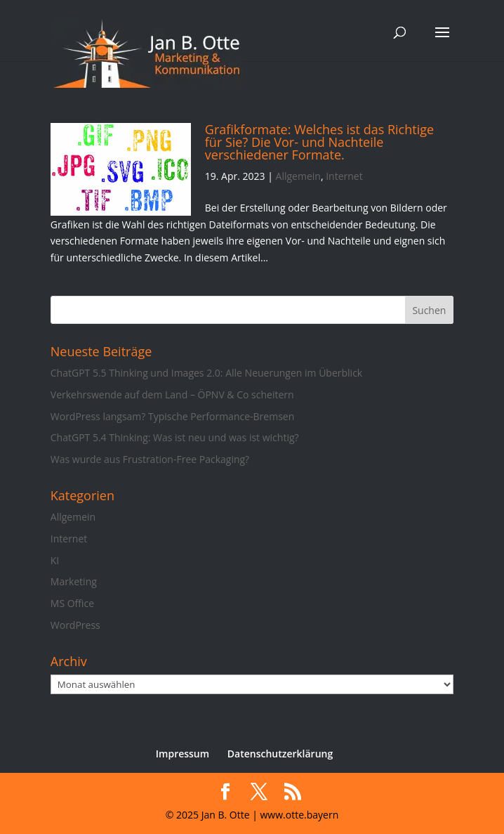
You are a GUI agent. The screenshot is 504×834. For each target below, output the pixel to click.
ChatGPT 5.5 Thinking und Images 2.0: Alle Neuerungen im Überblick (206, 373)
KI (55, 560)
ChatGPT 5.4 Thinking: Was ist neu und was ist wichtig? (175, 437)
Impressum (183, 754)
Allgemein (298, 176)
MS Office (72, 603)
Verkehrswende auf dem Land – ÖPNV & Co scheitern (172, 395)
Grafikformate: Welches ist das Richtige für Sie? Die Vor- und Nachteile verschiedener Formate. (319, 142)
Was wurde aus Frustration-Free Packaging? (150, 459)
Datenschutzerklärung (280, 754)
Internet (344, 176)
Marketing (74, 581)
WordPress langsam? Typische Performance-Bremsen (172, 416)
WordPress (75, 625)
